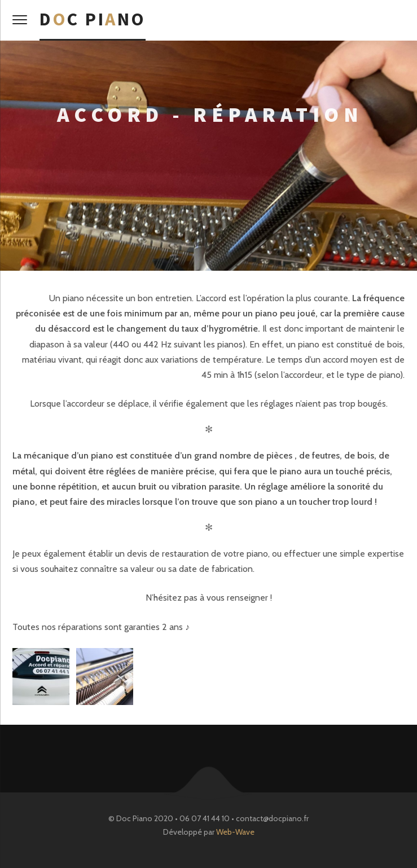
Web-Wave (235, 832)
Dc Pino (93, 19)
